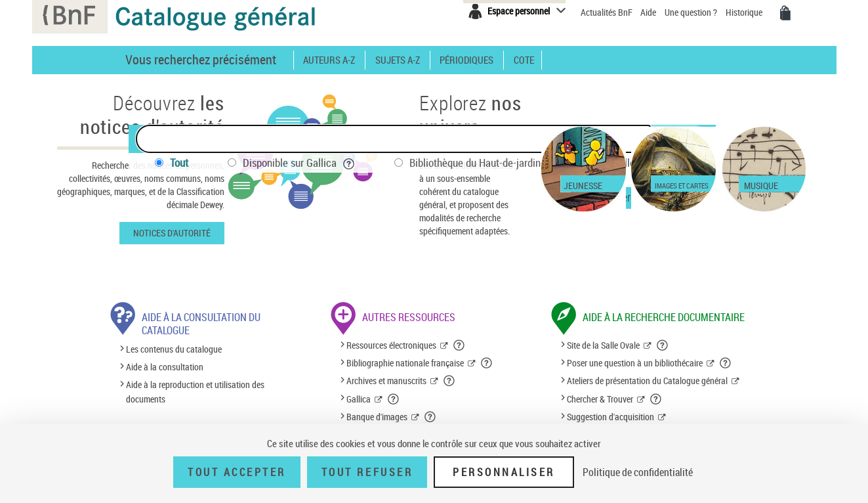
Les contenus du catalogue (174, 349)
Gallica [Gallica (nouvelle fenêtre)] (359, 399)
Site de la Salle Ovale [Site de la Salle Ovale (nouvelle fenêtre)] (603, 345)
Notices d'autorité (172, 233)
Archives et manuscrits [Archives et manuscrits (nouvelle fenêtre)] (386, 381)
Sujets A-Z (398, 60)
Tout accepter (237, 472)
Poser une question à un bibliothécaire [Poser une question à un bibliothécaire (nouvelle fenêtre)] (635, 363)
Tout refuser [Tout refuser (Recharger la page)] (367, 472)
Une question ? (691, 12)
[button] (459, 345)
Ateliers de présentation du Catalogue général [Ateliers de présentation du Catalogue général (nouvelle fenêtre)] (647, 381)
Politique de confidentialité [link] (638, 472)
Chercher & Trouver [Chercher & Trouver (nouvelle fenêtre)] (600, 399)
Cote (524, 60)
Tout (179, 163)
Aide (649, 12)
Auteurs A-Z (329, 60)
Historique (745, 12)
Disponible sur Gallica (299, 163)
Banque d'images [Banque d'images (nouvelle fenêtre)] (377, 417)
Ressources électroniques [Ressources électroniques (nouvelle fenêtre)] (391, 345)
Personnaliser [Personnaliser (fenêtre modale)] (504, 472)
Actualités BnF (608, 12)
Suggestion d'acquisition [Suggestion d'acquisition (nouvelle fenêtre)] (610, 417)
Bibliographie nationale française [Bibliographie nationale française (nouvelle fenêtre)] (405, 363)
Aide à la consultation (165, 367)
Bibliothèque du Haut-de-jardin (484, 163)
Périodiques (466, 60)
